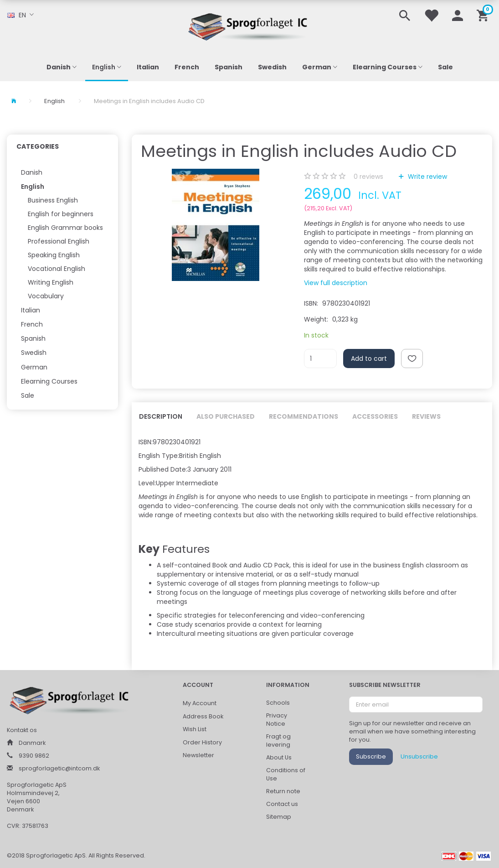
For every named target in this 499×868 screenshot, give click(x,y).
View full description (336, 283)
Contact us (282, 804)
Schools (278, 703)
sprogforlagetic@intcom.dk (59, 768)
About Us (279, 757)
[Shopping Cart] (484, 15)
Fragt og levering (278, 741)
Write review (427, 177)
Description (161, 416)
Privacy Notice (277, 720)
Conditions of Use (286, 774)
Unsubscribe (419, 756)
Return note (283, 791)
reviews (368, 177)
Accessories (375, 416)
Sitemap (279, 817)
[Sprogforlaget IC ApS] (250, 25)
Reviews (426, 416)
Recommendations (304, 416)
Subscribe (371, 756)
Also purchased (226, 416)
